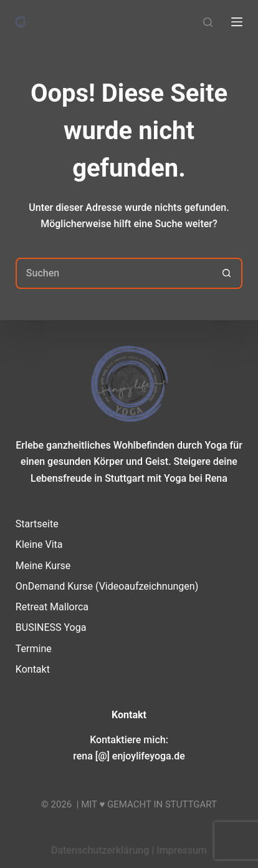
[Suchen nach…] (113, 273)
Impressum (182, 850)
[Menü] (237, 22)
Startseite (37, 524)
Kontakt (33, 669)
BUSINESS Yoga (51, 627)
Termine (34, 649)
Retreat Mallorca (52, 607)
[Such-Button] (227, 273)
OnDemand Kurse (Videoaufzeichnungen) (107, 586)
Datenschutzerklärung (100, 850)
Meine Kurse (43, 566)
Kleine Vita (39, 544)
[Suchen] (208, 22)
